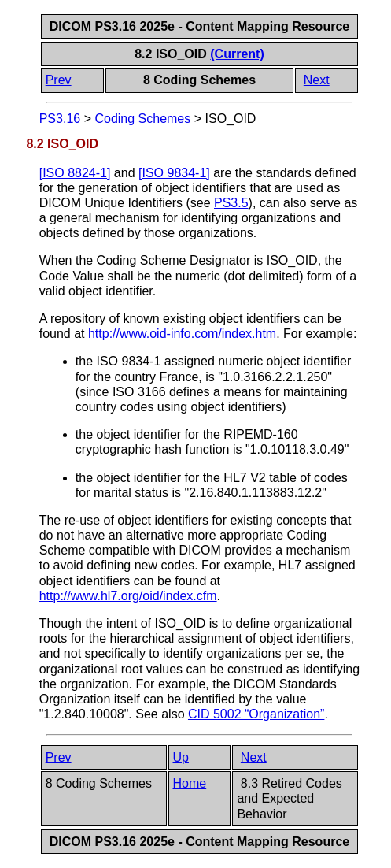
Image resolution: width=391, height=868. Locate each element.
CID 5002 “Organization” (256, 714)
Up (181, 757)
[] (75, 173)
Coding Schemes (142, 119)
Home (190, 783)
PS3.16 (60, 119)
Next (317, 80)
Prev (59, 80)
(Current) (237, 54)
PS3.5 (231, 203)
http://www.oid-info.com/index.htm (182, 334)
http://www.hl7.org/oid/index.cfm (128, 596)
